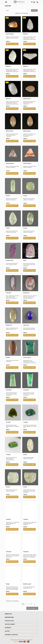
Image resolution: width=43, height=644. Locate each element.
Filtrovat (34, 10)
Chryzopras (9, 390)
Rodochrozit (26, 293)
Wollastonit (9, 325)
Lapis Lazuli (26, 325)
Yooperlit (8, 519)
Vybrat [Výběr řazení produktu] (17, 10)
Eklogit (8, 584)
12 (31, 604)
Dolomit (8, 357)
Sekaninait (9, 552)
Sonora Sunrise (27, 357)
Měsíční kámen (27, 99)
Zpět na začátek (32, 608)
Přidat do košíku (12, 44)
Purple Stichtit (10, 260)
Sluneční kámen (10, 34)
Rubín (25, 260)
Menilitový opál (27, 584)
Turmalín (8, 422)
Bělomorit (26, 34)
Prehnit (8, 196)
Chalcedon (9, 293)
